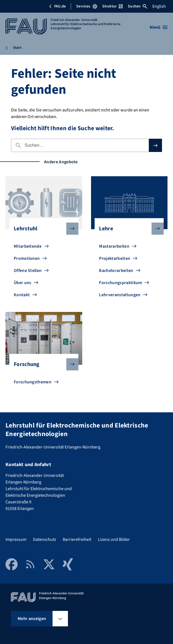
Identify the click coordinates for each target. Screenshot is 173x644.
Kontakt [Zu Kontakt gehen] (22, 295)
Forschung (42, 364)
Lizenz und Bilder (114, 539)
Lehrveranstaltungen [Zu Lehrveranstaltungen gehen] (120, 295)
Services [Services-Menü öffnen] (87, 6)
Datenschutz (45, 539)
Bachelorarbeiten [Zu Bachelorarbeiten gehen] (116, 271)
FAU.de (57, 6)
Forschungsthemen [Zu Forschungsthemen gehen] (33, 382)
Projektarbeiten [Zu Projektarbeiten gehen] (115, 258)
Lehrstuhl (42, 229)
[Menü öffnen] (159, 27)
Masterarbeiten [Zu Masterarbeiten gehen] (114, 246)
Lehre (127, 229)
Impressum (16, 539)
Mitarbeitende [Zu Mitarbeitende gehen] (28, 246)
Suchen (138, 6)
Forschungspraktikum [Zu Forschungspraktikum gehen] (120, 283)
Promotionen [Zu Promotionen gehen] (27, 258)
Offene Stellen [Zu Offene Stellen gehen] (28, 271)
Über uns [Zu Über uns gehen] (23, 283)
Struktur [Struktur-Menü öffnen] (112, 6)
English (159, 6)
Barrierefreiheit (77, 539)
